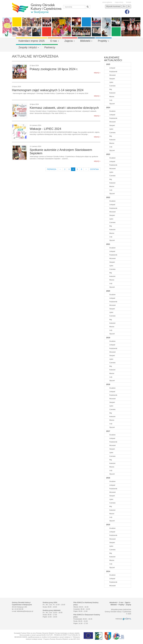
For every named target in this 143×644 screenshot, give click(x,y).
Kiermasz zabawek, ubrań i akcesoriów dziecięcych (64, 108)
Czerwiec (113, 86)
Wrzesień (113, 75)
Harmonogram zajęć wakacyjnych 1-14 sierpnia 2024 (48, 90)
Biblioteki (86, 41)
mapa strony (119, 2)
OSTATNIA (94, 169)
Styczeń (112, 104)
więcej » (97, 73)
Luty (111, 100)
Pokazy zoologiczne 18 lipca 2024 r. (54, 69)
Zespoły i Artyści (29, 47)
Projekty (103, 41)
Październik (113, 72)
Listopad (112, 68)
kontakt (129, 2)
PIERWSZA (52, 169)
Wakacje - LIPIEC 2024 (45, 129)
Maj (111, 89)
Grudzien (113, 111)
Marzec (112, 97)
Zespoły (128, 605)
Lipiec (111, 82)
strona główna (107, 2)
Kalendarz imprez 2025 (32, 41)
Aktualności (113, 603)
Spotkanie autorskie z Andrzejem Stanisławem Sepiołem (61, 151)
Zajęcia (70, 41)
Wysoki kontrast (113, 6)
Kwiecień (112, 93)
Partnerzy (50, 47)
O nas (55, 41)
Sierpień (112, 79)
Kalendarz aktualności (113, 59)
